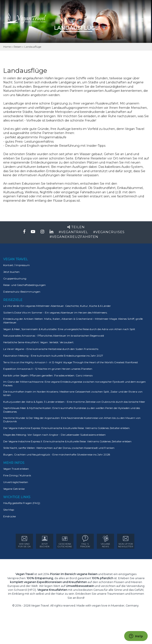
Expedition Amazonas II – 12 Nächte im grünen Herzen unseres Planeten (48, 369)
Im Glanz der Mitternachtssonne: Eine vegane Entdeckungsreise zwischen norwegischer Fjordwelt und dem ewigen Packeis (74, 384)
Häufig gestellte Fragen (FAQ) (22, 503)
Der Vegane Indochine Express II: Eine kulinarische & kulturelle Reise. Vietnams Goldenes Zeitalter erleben (67, 441)
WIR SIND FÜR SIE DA (24, 542)
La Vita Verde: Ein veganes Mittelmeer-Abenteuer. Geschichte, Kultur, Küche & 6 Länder (57, 306)
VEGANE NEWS (105, 542)
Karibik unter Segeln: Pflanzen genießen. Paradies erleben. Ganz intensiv (48, 375)
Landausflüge (33, 47)
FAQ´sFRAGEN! (85, 542)
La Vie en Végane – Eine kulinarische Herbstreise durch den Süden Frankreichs (51, 349)
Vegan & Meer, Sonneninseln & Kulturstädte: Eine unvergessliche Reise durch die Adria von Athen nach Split (69, 329)
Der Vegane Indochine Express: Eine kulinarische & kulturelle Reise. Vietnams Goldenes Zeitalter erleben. (67, 428)
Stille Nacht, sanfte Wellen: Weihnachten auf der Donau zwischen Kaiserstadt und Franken (59, 448)
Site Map (9, 510)
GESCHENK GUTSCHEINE (65, 542)
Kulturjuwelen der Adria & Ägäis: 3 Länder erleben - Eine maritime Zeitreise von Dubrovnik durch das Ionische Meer (74, 402)
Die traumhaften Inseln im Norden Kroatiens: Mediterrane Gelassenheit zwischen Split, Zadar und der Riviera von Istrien (73, 393)
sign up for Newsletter (126, 542)
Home (7, 47)
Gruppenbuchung (15, 278)
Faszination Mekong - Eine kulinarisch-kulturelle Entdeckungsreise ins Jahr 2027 (53, 356)
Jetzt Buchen (45, 542)
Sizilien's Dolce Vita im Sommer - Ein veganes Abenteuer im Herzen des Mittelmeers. (55, 313)
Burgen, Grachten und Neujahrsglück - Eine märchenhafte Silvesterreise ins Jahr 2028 (57, 455)
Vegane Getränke (14, 489)
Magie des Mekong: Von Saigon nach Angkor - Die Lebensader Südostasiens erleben (54, 435)
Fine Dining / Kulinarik (17, 475)
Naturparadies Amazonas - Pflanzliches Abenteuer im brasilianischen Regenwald (54, 336)
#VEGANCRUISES (109, 232)
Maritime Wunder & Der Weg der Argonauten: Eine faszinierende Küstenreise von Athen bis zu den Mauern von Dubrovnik (72, 420)
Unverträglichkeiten (16, 482)
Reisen (18, 47)
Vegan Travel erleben (16, 469)
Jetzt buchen (11, 272)
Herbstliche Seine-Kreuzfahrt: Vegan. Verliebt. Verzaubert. (39, 342)
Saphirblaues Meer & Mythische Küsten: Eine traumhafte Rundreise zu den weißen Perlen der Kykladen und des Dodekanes (72, 410)
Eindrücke (9, 516)
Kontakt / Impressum (16, 265)
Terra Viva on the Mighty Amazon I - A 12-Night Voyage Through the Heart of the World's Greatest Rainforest (71, 362)
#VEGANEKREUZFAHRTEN (74, 237)
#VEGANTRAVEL (73, 232)
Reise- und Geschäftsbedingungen (24, 285)
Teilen (76, 227)
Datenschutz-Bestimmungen (22, 292)
